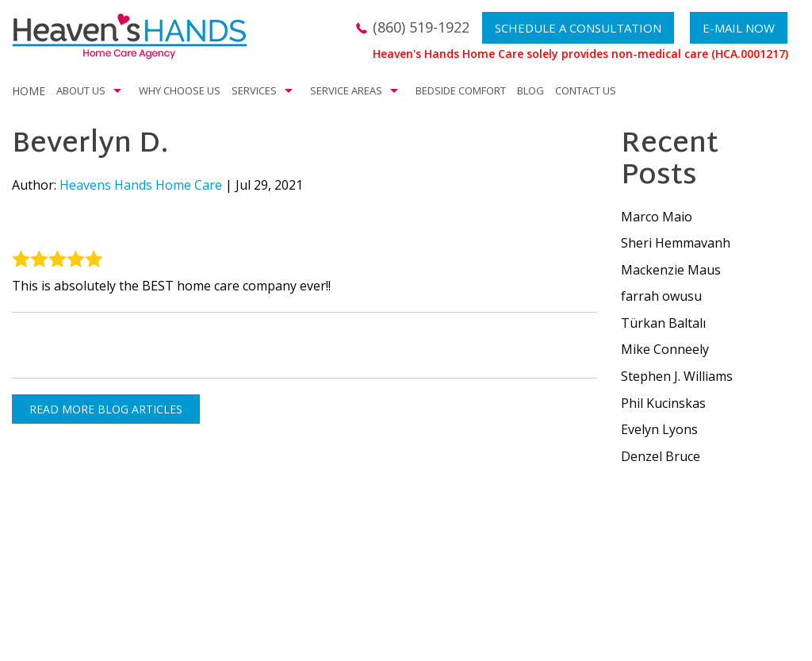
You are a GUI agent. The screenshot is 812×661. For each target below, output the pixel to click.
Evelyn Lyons (659, 429)
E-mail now (739, 28)
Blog (530, 90)
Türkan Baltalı (663, 323)
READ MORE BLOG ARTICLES (106, 409)
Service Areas (346, 90)
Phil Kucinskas (663, 403)
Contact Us (586, 90)
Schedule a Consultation (578, 28)
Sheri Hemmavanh (676, 243)
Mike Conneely (665, 349)
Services (254, 90)
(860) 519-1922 (421, 27)
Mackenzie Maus (671, 270)
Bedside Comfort (461, 90)
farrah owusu (661, 296)
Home (29, 91)
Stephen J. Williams (677, 376)
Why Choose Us (180, 90)
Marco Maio (657, 217)
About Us (81, 90)
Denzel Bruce (661, 456)
